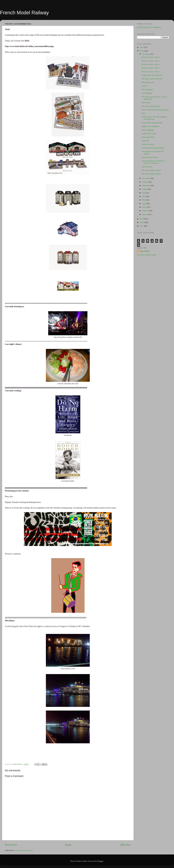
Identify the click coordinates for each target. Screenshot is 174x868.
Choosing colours (148, 137)
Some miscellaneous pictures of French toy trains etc (153, 162)
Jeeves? (144, 86)
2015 (142, 47)
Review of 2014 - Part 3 (151, 64)
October (145, 182)
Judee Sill (145, 141)
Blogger (100, 861)
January (145, 214)
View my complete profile (147, 255)
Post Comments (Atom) (24, 850)
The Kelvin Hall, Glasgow (151, 174)
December (146, 54)
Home (68, 845)
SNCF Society (147, 167)
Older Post (125, 845)
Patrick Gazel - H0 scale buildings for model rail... (154, 118)
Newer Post (11, 845)
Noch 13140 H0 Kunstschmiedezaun (155, 110)
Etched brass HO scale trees (152, 75)
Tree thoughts (147, 93)
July (144, 193)
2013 (142, 219)
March (145, 207)
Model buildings (148, 130)
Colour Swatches (148, 144)
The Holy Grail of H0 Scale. (152, 79)
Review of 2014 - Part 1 (151, 72)
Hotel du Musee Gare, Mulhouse (149, 27)
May (144, 200)
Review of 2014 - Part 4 (151, 61)
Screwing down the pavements (153, 148)
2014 (142, 51)
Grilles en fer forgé (149, 133)
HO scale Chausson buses (151, 170)
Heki (143, 113)
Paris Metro (146, 102)
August (145, 189)
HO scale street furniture (151, 106)
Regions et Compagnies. (151, 126)
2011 (142, 226)
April (144, 204)
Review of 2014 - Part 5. (151, 57)
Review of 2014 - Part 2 (151, 68)
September (146, 186)
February (146, 211)
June (144, 196)
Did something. (147, 90)
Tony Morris (145, 251)
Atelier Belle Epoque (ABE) (152, 123)
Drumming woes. (148, 82)
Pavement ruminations (150, 157)
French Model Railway (24, 13)
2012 (142, 222)
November (146, 178)
